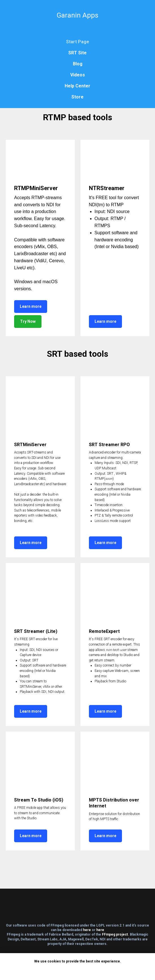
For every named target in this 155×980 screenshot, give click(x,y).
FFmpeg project (115, 934)
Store (77, 97)
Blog (78, 64)
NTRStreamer (107, 188)
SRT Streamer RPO (109, 445)
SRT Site (77, 53)
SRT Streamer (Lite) (36, 631)
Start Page (78, 42)
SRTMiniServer (30, 445)
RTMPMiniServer (36, 188)
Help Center (77, 86)
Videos (78, 75)
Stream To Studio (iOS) (39, 800)
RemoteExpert (104, 631)
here (87, 930)
